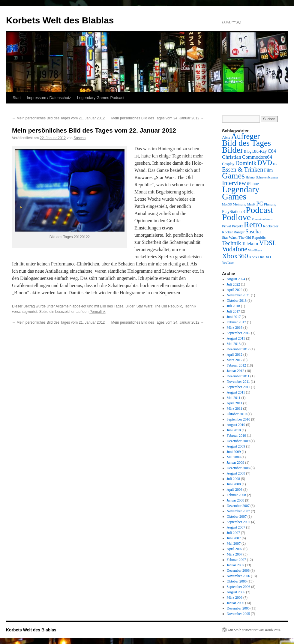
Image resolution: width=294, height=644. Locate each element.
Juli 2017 (233, 311)
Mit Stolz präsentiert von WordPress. (254, 630)
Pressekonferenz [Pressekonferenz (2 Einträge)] (262, 219)
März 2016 (235, 328)
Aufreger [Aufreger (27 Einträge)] (246, 136)
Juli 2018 (233, 306)
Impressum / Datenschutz (49, 98)
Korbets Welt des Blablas (60, 20)
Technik (190, 306)
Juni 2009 (234, 452)
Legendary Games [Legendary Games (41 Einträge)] (241, 193)
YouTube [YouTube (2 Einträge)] (228, 263)
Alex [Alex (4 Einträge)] (226, 137)
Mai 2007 (234, 544)
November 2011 (238, 382)
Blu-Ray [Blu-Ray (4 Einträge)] (259, 151)
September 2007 (238, 522)
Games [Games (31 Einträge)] (233, 176)
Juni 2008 (234, 484)
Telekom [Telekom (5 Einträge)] (250, 243)
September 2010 (238, 419)
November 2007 (238, 511)
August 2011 (236, 392)
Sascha (79, 138)
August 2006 (236, 592)
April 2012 (235, 355)
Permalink (97, 312)
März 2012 (235, 360)
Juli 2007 (233, 533)
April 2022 (235, 290)
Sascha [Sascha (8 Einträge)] (253, 232)
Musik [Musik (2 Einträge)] (251, 204)
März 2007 (235, 554)
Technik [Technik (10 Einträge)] (231, 243)
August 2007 (236, 527)
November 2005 (238, 614)
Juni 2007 (234, 538)
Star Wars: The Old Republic (159, 306)
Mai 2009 (234, 457)
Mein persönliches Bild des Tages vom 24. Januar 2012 (158, 118)
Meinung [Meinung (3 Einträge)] (240, 204)
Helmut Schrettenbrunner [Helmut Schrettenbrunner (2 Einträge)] (262, 177)
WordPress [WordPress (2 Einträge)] (255, 250)
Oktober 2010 (237, 414)
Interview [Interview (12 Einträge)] (234, 183)
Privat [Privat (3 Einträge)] (226, 226)
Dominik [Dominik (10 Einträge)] (246, 163)
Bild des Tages (112, 306)
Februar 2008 (236, 495)
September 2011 (238, 387)
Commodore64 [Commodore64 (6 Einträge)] (257, 157)
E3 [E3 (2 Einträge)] (275, 164)
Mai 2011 (234, 398)
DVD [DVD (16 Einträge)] (265, 163)
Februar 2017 (236, 322)
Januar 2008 (235, 500)
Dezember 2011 (238, 376)
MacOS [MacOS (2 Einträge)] (227, 204)
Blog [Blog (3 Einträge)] (248, 151)
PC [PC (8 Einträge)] (259, 204)
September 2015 (238, 333)
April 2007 (235, 549)
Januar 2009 (235, 463)
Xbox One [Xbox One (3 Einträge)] (257, 257)
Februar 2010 (236, 436)
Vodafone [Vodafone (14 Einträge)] (235, 249)
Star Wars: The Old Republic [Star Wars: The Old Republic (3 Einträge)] (244, 238)
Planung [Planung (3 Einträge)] (270, 204)
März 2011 (235, 409)
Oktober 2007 (237, 517)
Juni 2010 (234, 430)
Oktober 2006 (237, 581)
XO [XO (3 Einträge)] (268, 257)
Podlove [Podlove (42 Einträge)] (236, 217)
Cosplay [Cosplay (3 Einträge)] (228, 164)
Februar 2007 (236, 560)
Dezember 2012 (238, 349)
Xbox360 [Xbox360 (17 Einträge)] (235, 256)
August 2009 (236, 446)
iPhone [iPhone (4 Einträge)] (253, 184)
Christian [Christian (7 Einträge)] (232, 157)
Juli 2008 (233, 479)
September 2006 (238, 587)
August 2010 (236, 425)
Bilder (130, 306)
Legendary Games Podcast (101, 98)
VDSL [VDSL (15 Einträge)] (268, 243)
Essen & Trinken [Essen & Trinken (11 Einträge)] (243, 169)
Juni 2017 (234, 317)
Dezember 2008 (238, 468)
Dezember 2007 (238, 506)
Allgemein (63, 306)
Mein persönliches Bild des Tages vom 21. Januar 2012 (58, 118)
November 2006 (238, 576)
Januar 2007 (235, 565)
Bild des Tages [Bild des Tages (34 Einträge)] (246, 143)
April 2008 (235, 490)
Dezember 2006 (238, 571)
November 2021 (238, 295)
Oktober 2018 (237, 301)
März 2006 (235, 598)
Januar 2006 (235, 603)
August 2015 (236, 338)
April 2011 (235, 403)
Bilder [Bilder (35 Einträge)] (232, 150)
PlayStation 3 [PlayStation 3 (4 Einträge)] (233, 211)
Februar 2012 (236, 365)
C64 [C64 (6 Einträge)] (272, 151)
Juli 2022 (233, 284)
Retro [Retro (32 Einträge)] (253, 225)
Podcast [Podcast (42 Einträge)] (259, 210)
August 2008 (236, 473)
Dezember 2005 (238, 608)
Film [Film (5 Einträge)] (268, 170)
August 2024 (236, 279)
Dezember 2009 (238, 441)
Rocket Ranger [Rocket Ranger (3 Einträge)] (233, 232)
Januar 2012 (235, 371)
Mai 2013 (234, 344)
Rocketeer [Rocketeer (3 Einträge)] (271, 226)
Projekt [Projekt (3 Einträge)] (237, 226)
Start (17, 98)
